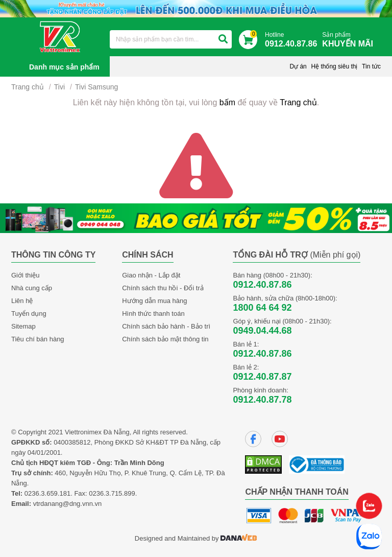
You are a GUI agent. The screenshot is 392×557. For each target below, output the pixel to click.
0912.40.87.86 (262, 285)
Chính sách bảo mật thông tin (165, 339)
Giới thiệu (25, 275)
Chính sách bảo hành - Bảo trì (166, 326)
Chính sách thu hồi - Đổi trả (163, 288)
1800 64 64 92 (262, 308)
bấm (227, 102)
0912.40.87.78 (262, 400)
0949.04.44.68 (262, 331)
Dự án (298, 66)
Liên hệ (22, 301)
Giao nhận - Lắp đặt (151, 275)
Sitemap (23, 326)
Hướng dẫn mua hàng (154, 301)
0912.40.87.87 (262, 377)
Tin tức (371, 66)
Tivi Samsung (96, 87)
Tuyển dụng (29, 314)
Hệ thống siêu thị (334, 66)
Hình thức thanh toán (153, 314)
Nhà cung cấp (32, 288)
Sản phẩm (350, 40)
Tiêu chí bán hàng (38, 339)
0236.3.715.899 (112, 493)
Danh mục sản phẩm (64, 67)
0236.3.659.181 (47, 493)
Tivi (59, 87)
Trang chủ (28, 87)
